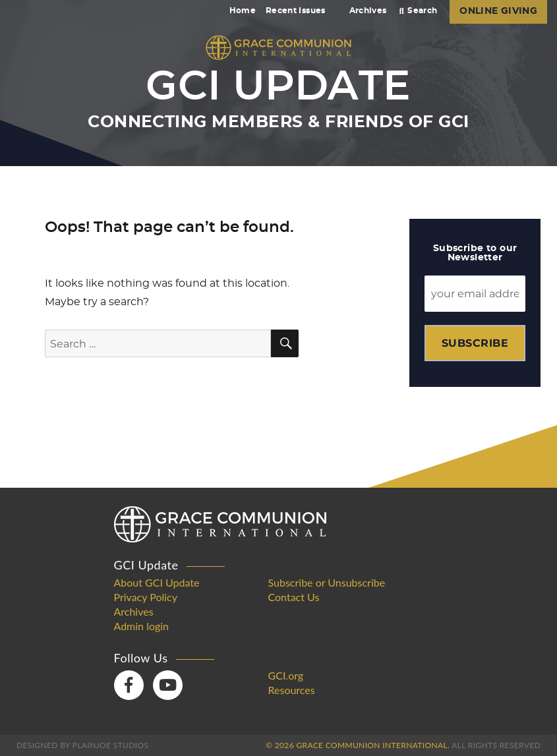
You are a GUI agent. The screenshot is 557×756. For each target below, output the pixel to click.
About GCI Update (157, 583)
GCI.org (286, 676)
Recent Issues (301, 11)
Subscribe (475, 343)
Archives (368, 11)
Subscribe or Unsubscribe (327, 583)
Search (419, 11)
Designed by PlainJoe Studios (82, 745)
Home (243, 11)
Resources (292, 690)
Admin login (142, 626)
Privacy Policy (146, 597)
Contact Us (294, 597)
